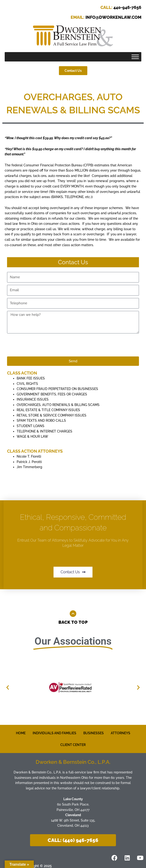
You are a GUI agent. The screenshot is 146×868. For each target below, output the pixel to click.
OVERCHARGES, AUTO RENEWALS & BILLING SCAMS (58, 405)
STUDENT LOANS (31, 426)
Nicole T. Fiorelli (29, 456)
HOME (21, 733)
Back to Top (73, 622)
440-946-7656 (121, 7)
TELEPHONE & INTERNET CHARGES (44, 431)
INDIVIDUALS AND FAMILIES (54, 733)
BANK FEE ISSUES (31, 378)
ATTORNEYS (121, 733)
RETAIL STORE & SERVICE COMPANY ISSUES (52, 415)
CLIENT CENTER (73, 745)
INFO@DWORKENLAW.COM (106, 17)
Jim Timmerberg (29, 467)
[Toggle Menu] (135, 57)
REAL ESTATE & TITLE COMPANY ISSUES (48, 410)
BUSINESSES (94, 733)
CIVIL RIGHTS (27, 384)
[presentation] (43, 345)
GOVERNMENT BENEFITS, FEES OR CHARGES (52, 394)
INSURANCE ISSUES (33, 399)
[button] (8, 687)
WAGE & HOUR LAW (32, 436)
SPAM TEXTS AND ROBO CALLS (41, 421)
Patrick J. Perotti (29, 462)
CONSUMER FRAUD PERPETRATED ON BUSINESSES (57, 389)
